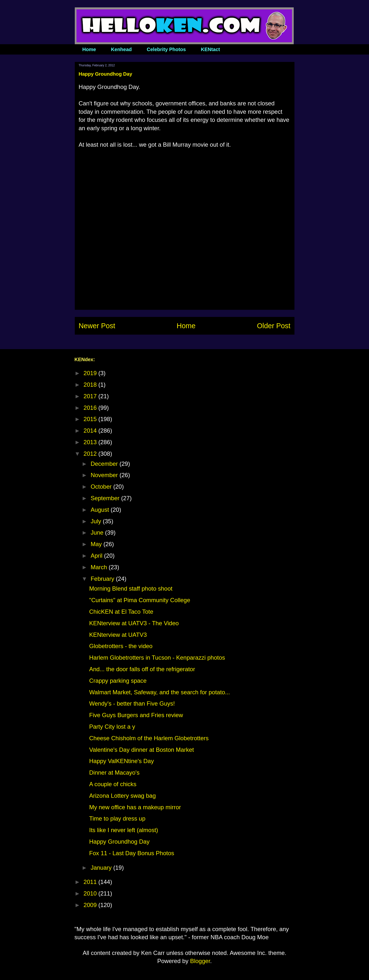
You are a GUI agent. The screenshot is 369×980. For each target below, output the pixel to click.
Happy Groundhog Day (119, 842)
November (105, 475)
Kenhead (121, 49)
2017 (91, 396)
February (103, 579)
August (100, 510)
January (102, 868)
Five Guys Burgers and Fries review (136, 715)
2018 (91, 385)
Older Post (274, 326)
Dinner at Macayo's (114, 773)
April (97, 556)
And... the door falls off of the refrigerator (142, 669)
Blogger (200, 961)
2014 (91, 431)
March (100, 567)
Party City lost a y (112, 727)
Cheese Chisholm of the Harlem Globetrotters (149, 738)
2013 (91, 442)
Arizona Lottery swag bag (122, 796)
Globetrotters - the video (121, 646)
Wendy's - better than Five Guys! (132, 703)
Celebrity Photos (166, 49)
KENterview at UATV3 (118, 635)
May (97, 544)
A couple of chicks (113, 784)
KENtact (210, 49)
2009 (91, 905)
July (97, 521)
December (105, 464)
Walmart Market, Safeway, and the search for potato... (159, 692)
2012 (91, 454)
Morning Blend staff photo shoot (131, 589)
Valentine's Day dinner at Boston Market (141, 750)
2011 (91, 882)
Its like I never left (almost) (123, 830)
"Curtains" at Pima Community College (140, 600)
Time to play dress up (117, 818)
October (102, 487)
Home (89, 49)
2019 (91, 373)
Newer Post (97, 326)
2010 (91, 893)
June (98, 533)
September (106, 498)
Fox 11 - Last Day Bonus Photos (132, 853)
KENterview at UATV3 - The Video (134, 623)
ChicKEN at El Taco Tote (121, 612)
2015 (91, 419)
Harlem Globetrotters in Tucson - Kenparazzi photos (157, 658)
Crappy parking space (118, 681)
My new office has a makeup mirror (135, 807)
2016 (91, 408)
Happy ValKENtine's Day (121, 761)
